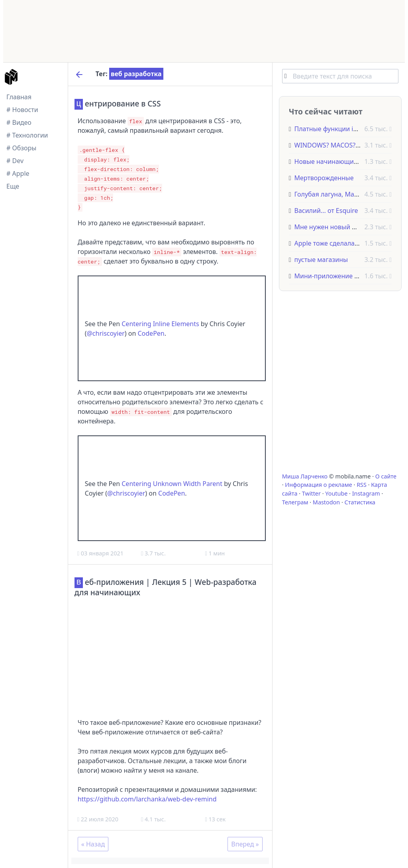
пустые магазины (321, 260)
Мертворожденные (324, 178)
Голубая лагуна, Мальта (331, 194)
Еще (13, 186)
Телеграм (295, 502)
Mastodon (326, 502)
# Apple (18, 173)
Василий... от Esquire (326, 211)
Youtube (336, 493)
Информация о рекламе (319, 485)
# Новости (22, 110)
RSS (362, 485)
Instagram (366, 493)
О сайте (386, 476)
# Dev (15, 161)
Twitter (311, 493)
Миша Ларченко (305, 476)
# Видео (19, 122)
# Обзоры (21, 148)
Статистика (360, 502)
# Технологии (27, 135)
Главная (19, 97)
